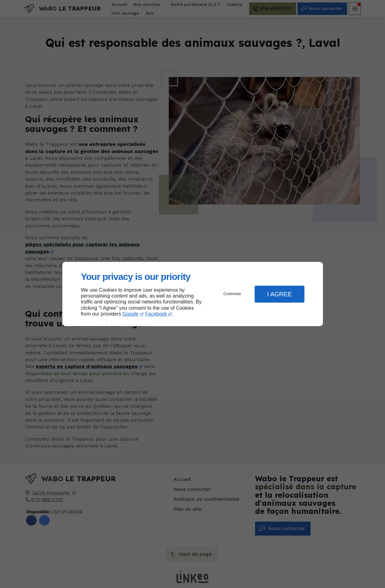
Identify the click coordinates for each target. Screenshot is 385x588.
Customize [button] (232, 294)
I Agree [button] (280, 294)
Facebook (156, 314)
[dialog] (193, 294)
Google (131, 314)
